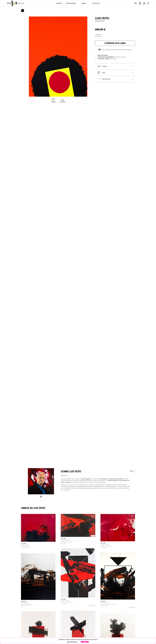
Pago (101, 73)
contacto (96, 3)
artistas (59, 3)
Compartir (62, 100)
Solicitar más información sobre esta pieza (115, 50)
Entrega (102, 66)
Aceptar (85, 642)
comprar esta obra (115, 43)
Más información (72, 642)
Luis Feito (102, 18)
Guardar (53, 100)
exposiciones (71, 3)
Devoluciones (104, 79)
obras (84, 3)
